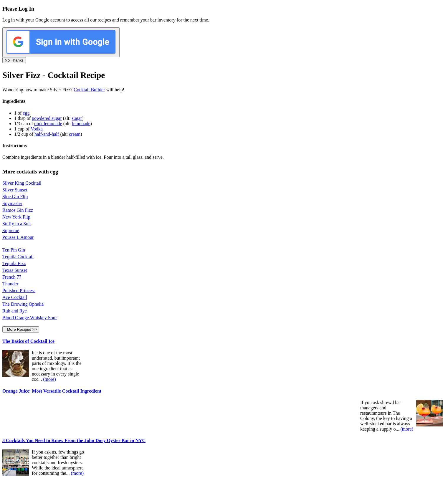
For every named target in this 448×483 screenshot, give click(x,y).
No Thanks (14, 60)
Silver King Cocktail (22, 183)
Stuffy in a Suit (17, 224)
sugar (77, 118)
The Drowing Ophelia (23, 304)
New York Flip (16, 217)
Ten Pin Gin (14, 250)
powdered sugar (47, 118)
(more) (49, 379)
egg (26, 113)
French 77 (12, 277)
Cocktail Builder (89, 90)
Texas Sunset (15, 270)
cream (75, 134)
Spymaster (12, 203)
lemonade (81, 124)
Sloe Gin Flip (15, 197)
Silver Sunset (15, 190)
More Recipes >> (21, 329)
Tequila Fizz (14, 263)
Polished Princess (19, 291)
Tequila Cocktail (18, 257)
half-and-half (47, 134)
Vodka (37, 129)
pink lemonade (48, 124)
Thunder (10, 284)
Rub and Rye (15, 311)
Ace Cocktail (15, 297)
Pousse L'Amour (18, 237)
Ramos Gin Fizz (18, 210)
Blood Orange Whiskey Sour (30, 318)
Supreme (11, 230)
